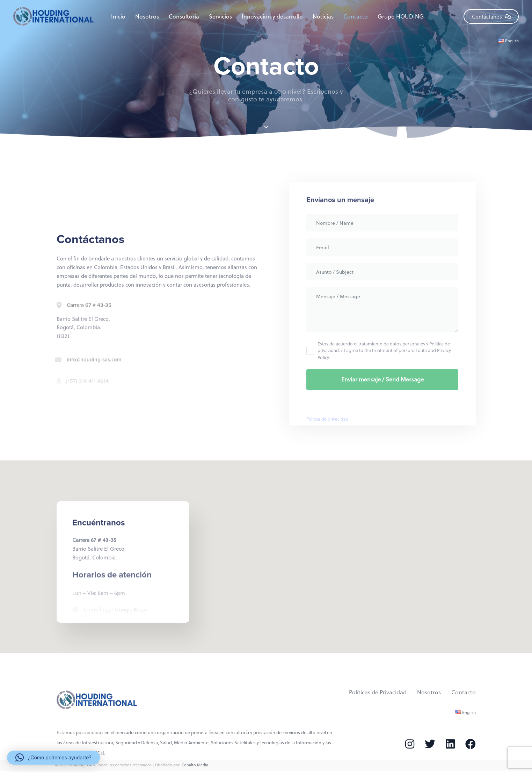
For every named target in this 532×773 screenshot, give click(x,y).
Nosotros (147, 16)
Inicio (118, 16)
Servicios (220, 16)
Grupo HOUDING (401, 16)
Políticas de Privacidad (378, 692)
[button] (53, 758)
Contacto (356, 16)
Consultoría (184, 16)
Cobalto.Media (195, 765)
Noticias (323, 16)
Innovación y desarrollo (272, 16)
